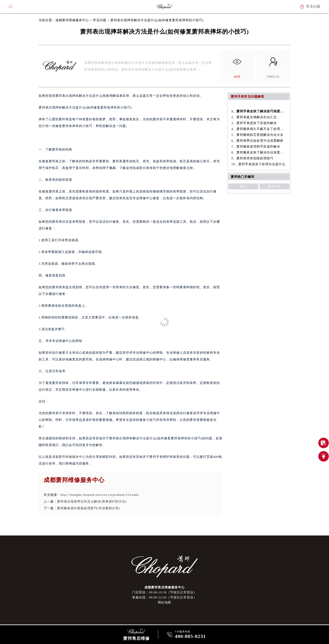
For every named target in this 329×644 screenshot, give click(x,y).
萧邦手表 (274, 186)
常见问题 (100, 20)
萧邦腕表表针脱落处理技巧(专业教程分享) (89, 508)
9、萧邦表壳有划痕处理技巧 (253, 158)
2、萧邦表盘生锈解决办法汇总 (254, 117)
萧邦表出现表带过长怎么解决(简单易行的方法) (92, 501)
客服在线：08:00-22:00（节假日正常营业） (164, 597)
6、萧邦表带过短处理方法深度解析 (258, 141)
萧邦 (243, 186)
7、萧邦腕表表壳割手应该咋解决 (256, 147)
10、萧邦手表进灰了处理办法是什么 (258, 164)
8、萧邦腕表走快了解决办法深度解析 (259, 152)
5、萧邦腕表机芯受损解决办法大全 (258, 135)
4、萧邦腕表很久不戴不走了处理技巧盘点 (259, 129)
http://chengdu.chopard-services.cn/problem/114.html (99, 495)
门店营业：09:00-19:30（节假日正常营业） (164, 592)
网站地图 (164, 602)
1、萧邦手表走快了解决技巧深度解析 (259, 111)
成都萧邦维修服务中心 (72, 20)
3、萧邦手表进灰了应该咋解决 (254, 123)
